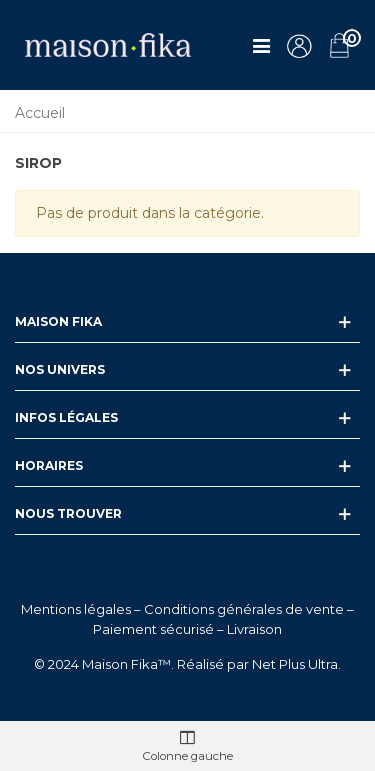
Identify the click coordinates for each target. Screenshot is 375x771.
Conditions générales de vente (244, 609)
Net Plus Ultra (295, 664)
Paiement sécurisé (153, 629)
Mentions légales (76, 609)
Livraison (254, 629)
